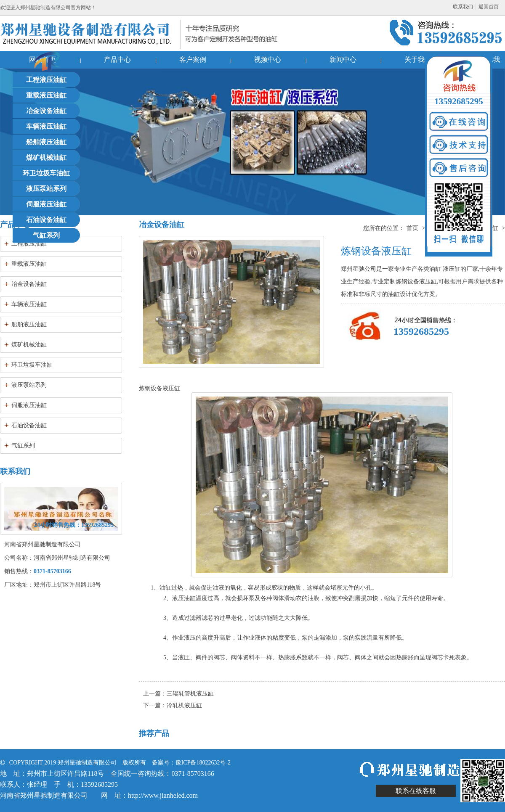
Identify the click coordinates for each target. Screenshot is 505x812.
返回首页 (489, 7)
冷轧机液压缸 (184, 705)
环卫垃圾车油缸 (46, 173)
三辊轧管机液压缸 (190, 694)
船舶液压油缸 (46, 142)
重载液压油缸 (46, 95)
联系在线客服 (416, 791)
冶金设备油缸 (46, 111)
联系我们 (463, 7)
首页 (412, 228)
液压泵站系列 (46, 189)
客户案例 (193, 60)
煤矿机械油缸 (46, 157)
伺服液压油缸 (46, 204)
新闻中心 (343, 60)
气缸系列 (46, 235)
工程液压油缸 (46, 80)
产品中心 (117, 60)
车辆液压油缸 (46, 126)
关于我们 (418, 60)
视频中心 (268, 60)
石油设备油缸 (46, 220)
